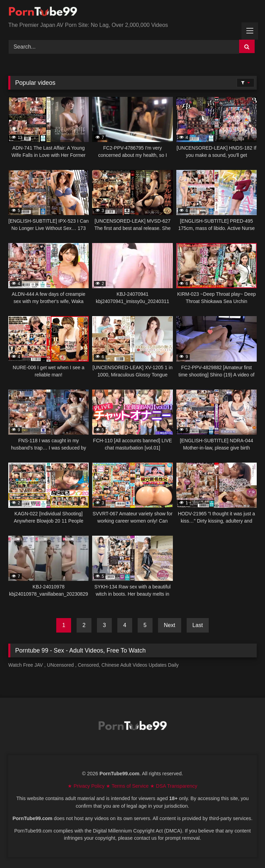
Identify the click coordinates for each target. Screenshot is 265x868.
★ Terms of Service (128, 786)
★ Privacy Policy (87, 786)
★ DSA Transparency (174, 786)
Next (170, 625)
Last (198, 625)
